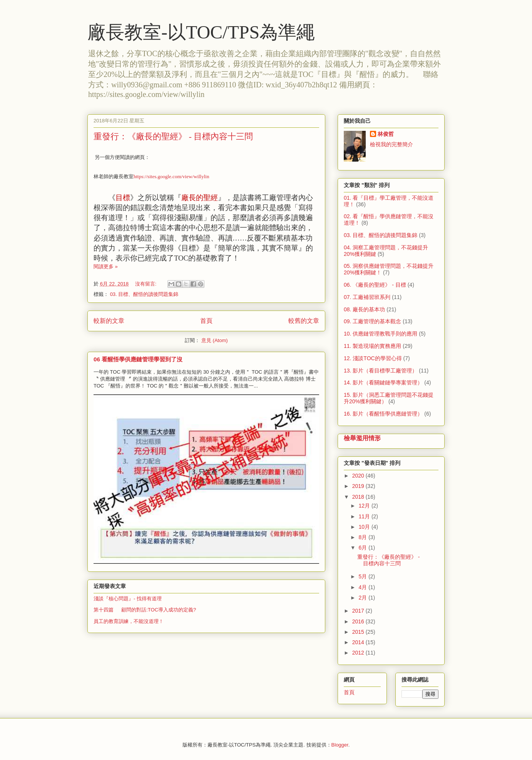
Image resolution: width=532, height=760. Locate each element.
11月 (365, 516)
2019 (359, 486)
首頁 (206, 321)
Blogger (340, 745)
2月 (363, 598)
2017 (359, 611)
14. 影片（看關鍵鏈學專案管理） (383, 383)
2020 (359, 476)
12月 (365, 506)
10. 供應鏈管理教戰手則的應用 (381, 334)
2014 (359, 642)
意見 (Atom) (215, 340)
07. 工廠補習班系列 (367, 297)
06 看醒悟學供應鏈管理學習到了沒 (138, 359)
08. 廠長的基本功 (364, 309)
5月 (363, 576)
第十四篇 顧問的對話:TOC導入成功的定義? (145, 610)
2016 (359, 621)
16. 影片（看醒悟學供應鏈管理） (383, 414)
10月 (365, 527)
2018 (359, 497)
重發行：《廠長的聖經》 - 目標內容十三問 (173, 136)
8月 (363, 537)
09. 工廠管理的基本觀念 (372, 321)
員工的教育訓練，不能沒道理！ (129, 621)
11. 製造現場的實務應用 (372, 346)
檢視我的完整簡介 (391, 144)
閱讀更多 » (106, 266)
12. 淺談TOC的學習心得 (373, 358)
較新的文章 (109, 321)
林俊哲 (386, 134)
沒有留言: (146, 284)
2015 (359, 632)
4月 (363, 587)
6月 (363, 548)
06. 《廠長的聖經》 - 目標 (375, 285)
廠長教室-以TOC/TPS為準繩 (201, 32)
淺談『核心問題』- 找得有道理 (128, 599)
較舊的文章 (304, 321)
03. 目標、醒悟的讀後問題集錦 (144, 294)
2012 (359, 653)
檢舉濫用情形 (362, 438)
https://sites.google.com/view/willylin (171, 176)
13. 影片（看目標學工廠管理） (381, 371)
